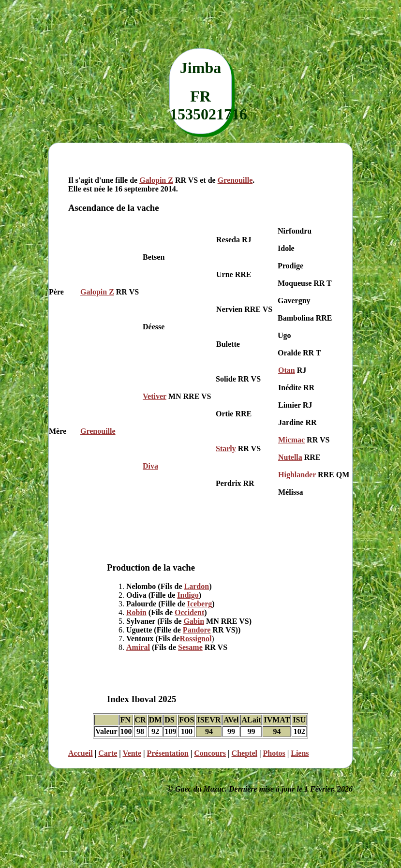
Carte (108, 753)
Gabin (194, 621)
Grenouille (235, 180)
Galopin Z (156, 180)
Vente (132, 753)
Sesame (190, 647)
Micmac (291, 440)
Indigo (188, 595)
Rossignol (196, 639)
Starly (226, 449)
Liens (300, 753)
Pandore (197, 630)
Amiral (138, 647)
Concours (210, 753)
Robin (136, 612)
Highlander (297, 475)
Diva (150, 466)
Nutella (290, 457)
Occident (189, 612)
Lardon (197, 586)
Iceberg (200, 604)
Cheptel (245, 753)
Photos (274, 753)
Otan (287, 370)
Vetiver (155, 396)
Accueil (81, 753)
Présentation (168, 753)
